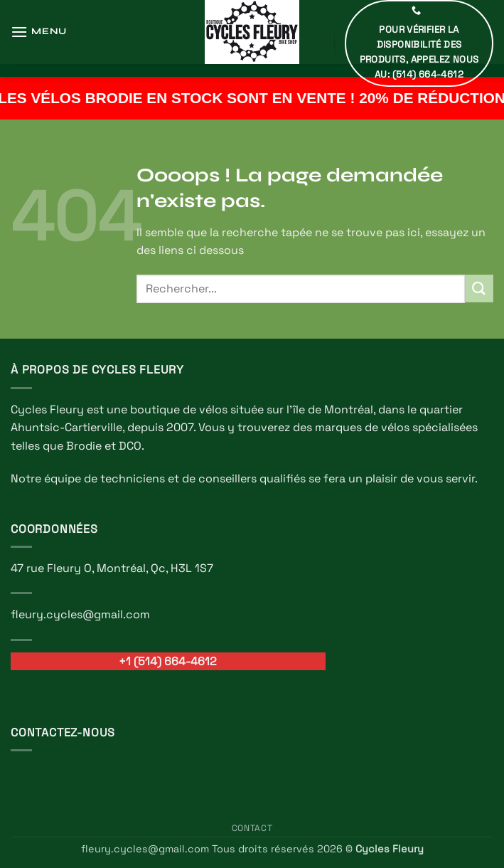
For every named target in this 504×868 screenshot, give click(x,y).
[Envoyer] (479, 289)
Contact (252, 828)
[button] (39, 32)
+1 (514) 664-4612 (168, 661)
